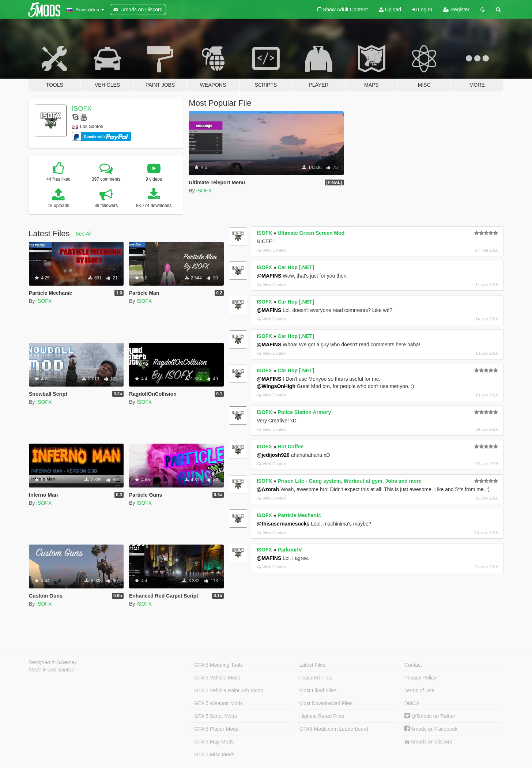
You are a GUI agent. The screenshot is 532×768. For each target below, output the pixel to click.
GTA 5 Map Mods (214, 742)
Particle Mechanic (299, 515)
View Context (272, 250)
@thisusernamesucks (283, 524)
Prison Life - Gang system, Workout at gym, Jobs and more (350, 481)
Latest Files (313, 665)
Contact (413, 665)
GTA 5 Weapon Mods (218, 703)
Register (456, 10)
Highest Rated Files (322, 716)
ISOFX (82, 109)
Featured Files (316, 678)
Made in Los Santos (51, 670)
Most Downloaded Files (326, 703)
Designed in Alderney (53, 662)
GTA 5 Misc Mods (214, 754)
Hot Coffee (291, 447)
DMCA (412, 703)
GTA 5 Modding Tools (218, 665)
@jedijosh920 (273, 455)
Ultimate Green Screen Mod (311, 233)
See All (84, 234)
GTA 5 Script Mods (215, 716)
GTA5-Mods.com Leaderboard (334, 729)
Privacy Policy (420, 678)
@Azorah (268, 489)
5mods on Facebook (431, 729)
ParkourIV (290, 550)
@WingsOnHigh (276, 386)
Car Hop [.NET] (296, 267)
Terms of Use (419, 690)
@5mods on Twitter (430, 716)
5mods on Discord (429, 742)
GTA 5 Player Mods (216, 729)
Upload (390, 10)
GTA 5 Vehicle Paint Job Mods (229, 690)
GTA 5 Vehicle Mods (217, 678)
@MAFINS (269, 276)
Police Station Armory (305, 412)
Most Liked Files (318, 690)
